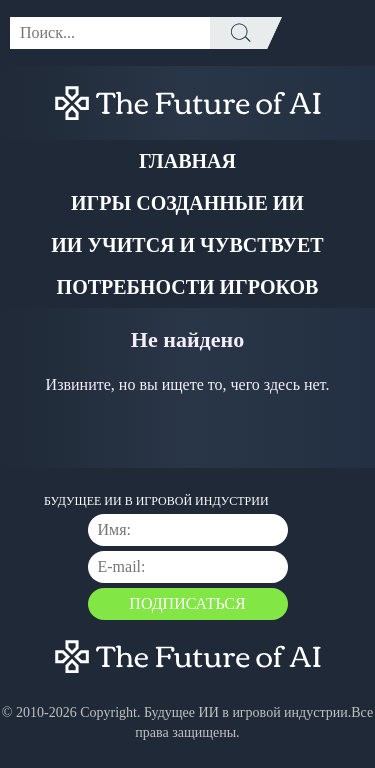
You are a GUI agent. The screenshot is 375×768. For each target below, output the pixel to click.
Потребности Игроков (188, 287)
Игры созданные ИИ (187, 203)
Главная (187, 161)
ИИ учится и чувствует (187, 245)
